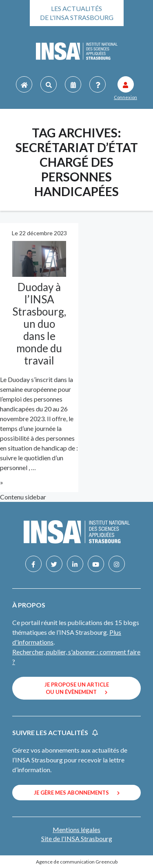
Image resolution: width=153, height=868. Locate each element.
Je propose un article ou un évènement (77, 688)
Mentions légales (76, 829)
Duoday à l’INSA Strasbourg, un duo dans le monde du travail (39, 324)
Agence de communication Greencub (77, 862)
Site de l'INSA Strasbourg (77, 838)
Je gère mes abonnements (77, 793)
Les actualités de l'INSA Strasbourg (77, 13)
